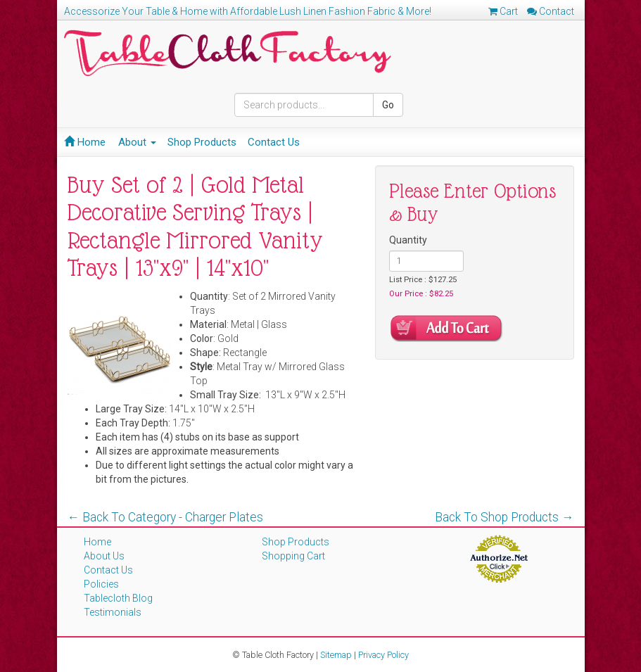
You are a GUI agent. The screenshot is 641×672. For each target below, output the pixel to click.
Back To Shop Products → (504, 517)
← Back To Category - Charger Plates (166, 517)
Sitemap (336, 655)
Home (85, 142)
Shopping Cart (293, 556)
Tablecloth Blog (118, 598)
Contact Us (274, 142)
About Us (104, 556)
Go (388, 105)
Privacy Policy (383, 655)
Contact (551, 11)
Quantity (408, 240)
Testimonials (113, 612)
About (137, 142)
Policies (101, 584)
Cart (503, 11)
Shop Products (202, 142)
